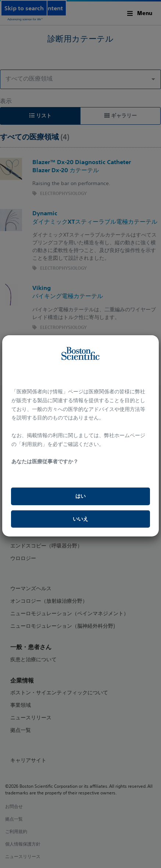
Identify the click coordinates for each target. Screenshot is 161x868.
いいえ (80, 519)
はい (80, 496)
